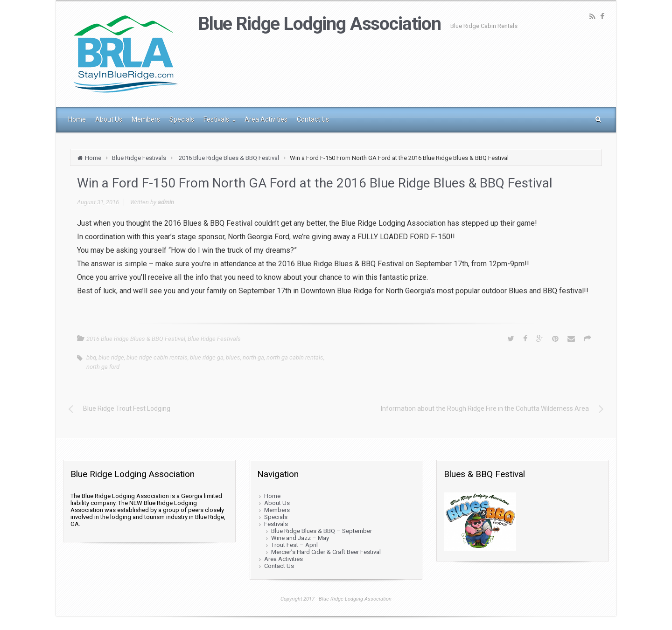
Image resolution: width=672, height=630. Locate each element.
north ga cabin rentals (295, 357)
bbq (91, 357)
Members (277, 510)
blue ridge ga (207, 357)
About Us (277, 503)
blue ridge (111, 357)
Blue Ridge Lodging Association (320, 24)
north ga (253, 357)
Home (93, 158)
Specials (276, 517)
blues (233, 357)
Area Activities (283, 559)
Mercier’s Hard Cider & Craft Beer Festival (326, 552)
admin (166, 202)
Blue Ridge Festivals (139, 158)
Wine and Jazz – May (300, 538)
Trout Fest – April (294, 545)
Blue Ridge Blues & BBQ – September (322, 531)
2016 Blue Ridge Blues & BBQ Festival (229, 158)
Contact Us (279, 566)
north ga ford (103, 367)
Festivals (276, 524)
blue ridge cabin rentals (157, 357)
